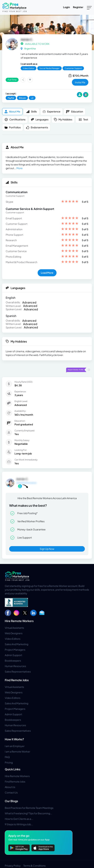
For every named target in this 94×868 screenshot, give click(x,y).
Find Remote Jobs (17, 680)
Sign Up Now (47, 549)
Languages (40, 119)
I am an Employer (15, 746)
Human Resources (15, 666)
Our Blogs (11, 801)
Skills (32, 112)
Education (74, 112)
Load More (47, 273)
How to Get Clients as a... (19, 819)
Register (78, 7)
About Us (10, 787)
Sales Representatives (18, 671)
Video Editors (13, 639)
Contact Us (11, 792)
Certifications (15, 120)
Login (66, 7)
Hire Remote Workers (19, 621)
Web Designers (14, 633)
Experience (52, 112)
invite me (80, 82)
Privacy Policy (13, 866)
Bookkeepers (13, 661)
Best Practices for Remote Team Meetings (29, 808)
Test (83, 119)
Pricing (9, 762)
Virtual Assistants (14, 628)
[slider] (70, 202)
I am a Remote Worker (17, 751)
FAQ (7, 757)
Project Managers (15, 650)
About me (12, 112)
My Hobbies (63, 119)
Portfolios (13, 127)
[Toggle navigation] (89, 7)
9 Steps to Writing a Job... (19, 824)
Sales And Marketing (17, 644)
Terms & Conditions (34, 866)
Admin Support (13, 655)
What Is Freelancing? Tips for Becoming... (28, 813)
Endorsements (37, 127)
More (20, 168)
